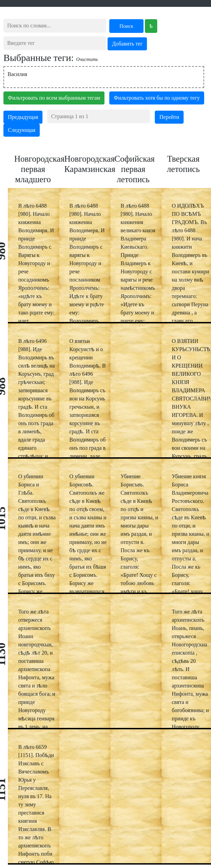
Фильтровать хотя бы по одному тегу (157, 98)
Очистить (87, 59)
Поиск (126, 26)
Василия (17, 74)
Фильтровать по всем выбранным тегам (54, 98)
